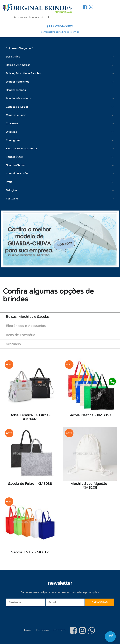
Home (27, 630)
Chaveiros (12, 123)
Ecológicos (13, 140)
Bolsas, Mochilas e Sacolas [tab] (28, 317)
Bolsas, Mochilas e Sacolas (23, 73)
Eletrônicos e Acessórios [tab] (26, 326)
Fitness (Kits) (14, 157)
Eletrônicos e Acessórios (22, 148)
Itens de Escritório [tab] (21, 335)
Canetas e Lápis (16, 115)
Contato (60, 630)
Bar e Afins (13, 57)
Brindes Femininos (18, 82)
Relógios (11, 190)
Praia (9, 182)
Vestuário (12, 199)
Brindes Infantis (16, 90)
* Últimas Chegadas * (20, 48)
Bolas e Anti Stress (18, 65)
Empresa (42, 630)
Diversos (11, 132)
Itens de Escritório (18, 174)
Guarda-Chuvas (16, 165)
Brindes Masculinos (18, 98)
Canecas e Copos (17, 107)
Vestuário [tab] (13, 344)
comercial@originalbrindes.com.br (60, 32)
